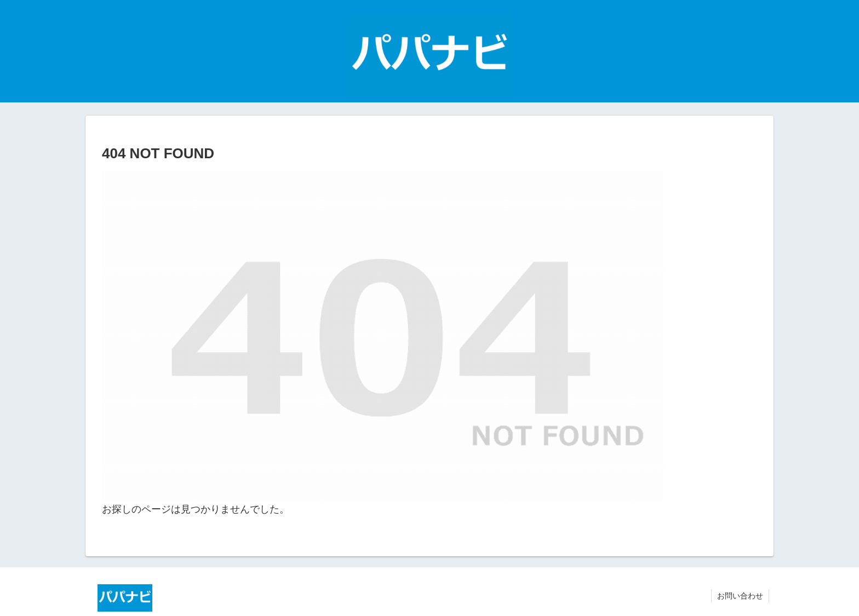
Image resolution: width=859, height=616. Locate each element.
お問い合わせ (740, 596)
